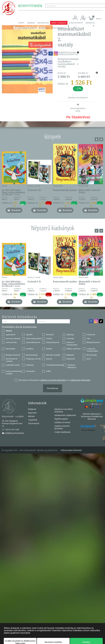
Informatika (10, 349)
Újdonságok (43, 23)
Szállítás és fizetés (27, 28)
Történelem (30, 371)
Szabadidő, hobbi (13, 365)
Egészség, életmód (13, 338)
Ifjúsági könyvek (93, 342)
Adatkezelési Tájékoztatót (80, 380)
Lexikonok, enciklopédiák (92, 350)
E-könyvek (91, 335)
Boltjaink (32, 409)
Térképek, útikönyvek (72, 366)
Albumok (50, 335)
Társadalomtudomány (55, 365)
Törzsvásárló (58, 28)
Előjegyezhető (76, 23)
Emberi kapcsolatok (34, 338)
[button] (96, 17)
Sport (89, 359)
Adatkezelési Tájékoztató (65, 415)
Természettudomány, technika (14, 372)
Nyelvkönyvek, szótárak (12, 360)
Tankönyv (30, 365)
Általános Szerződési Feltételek (64, 410)
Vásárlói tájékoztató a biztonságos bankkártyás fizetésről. (92, 416)
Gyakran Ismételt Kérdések (62, 427)
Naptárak (70, 355)
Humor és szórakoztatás (72, 343)
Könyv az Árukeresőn (88, 430)
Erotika (49, 338)
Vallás (48, 371)
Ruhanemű (71, 359)
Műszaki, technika (53, 355)
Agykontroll (10, 335)
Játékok (49, 349)
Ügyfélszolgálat (61, 419)
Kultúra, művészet (73, 349)
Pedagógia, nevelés (33, 359)
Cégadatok (33, 420)
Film (88, 338)
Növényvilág (92, 355)
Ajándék (31, 23)
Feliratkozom (53, 388)
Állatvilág (70, 335)
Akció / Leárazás (59, 23)
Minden (9, 331)
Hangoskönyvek (53, 342)
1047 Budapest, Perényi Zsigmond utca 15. (12, 423)
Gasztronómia (11, 342)
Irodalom (30, 349)
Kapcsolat (44, 28)
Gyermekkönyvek (33, 342)
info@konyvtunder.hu (13, 433)
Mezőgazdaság (32, 355)
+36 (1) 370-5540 (10, 429)
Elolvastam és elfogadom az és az (54, 380)
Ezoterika (70, 338)
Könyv (21, 23)
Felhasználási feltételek (71, 450)
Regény (49, 359)
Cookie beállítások (62, 432)
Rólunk (31, 416)
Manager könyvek (13, 355)
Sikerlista (90, 23)
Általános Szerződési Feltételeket (53, 380)
